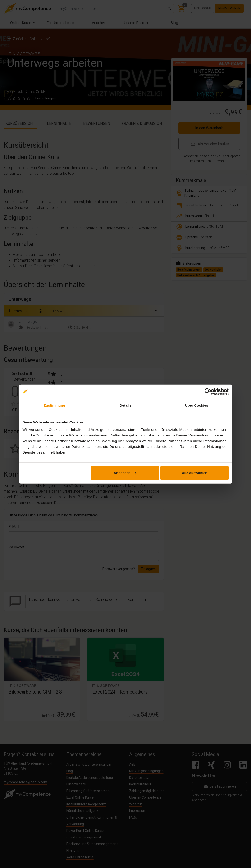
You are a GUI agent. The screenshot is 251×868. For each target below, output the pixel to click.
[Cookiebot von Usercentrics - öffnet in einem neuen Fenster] (208, 392)
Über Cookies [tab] (197, 405)
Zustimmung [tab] (54, 405)
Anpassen (125, 473)
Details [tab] (126, 405)
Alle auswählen (195, 473)
